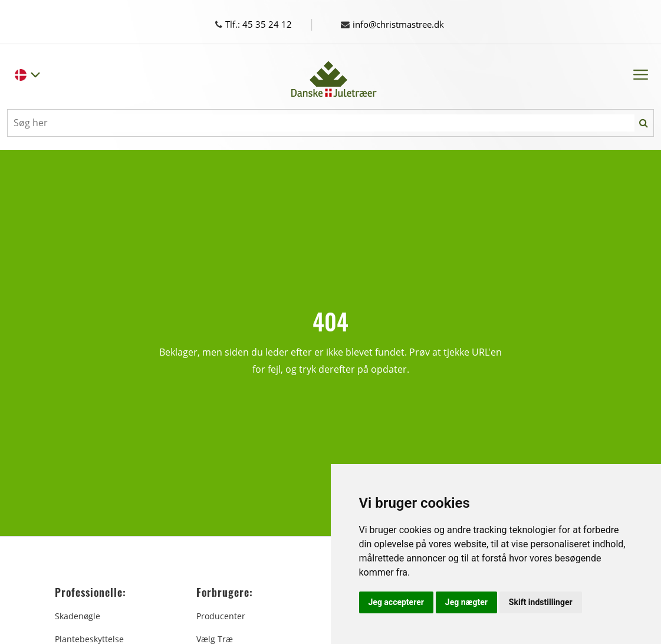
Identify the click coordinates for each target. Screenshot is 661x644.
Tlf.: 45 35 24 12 (264, 24)
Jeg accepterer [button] (396, 602)
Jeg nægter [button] (466, 602)
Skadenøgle (78, 616)
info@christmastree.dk (397, 24)
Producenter (221, 616)
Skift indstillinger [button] (541, 602)
